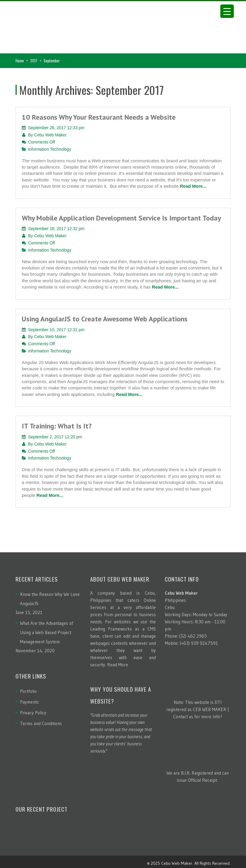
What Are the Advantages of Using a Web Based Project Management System (47, 632)
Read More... (193, 186)
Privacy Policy (33, 713)
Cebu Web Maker (50, 135)
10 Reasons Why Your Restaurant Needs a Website (99, 117)
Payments (29, 702)
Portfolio (28, 691)
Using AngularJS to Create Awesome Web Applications (105, 319)
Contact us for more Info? (198, 717)
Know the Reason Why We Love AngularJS (50, 599)
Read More (118, 665)
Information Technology (50, 149)
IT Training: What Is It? (57, 426)
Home (20, 61)
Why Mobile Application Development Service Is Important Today (121, 218)
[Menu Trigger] (227, 11)
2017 (34, 61)
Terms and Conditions (41, 723)
